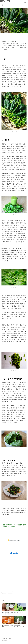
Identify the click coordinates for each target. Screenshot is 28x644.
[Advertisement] (14, 540)
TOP (25, 639)
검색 (22, 3)
